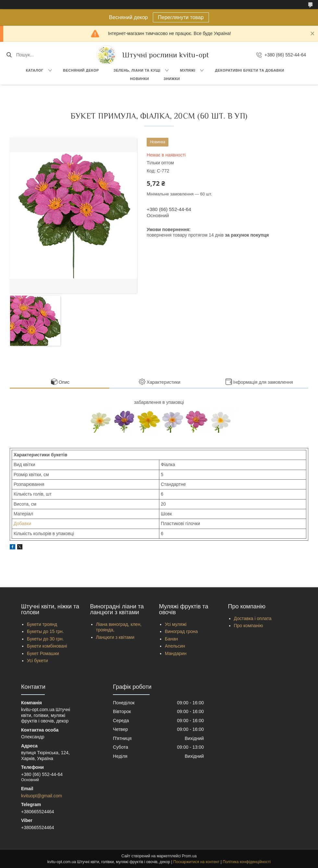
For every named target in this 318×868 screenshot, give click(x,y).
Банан (171, 639)
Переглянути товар (181, 17)
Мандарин (176, 653)
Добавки (22, 523)
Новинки (140, 79)
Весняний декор (81, 70)
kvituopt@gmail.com (42, 796)
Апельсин (175, 646)
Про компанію (249, 626)
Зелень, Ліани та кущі (137, 70)
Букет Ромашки (43, 653)
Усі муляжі (176, 624)
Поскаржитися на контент (196, 862)
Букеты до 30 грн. (45, 639)
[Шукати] (9, 55)
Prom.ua (189, 856)
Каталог (34, 70)
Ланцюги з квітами (115, 637)
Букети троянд (42, 624)
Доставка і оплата (253, 618)
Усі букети (37, 661)
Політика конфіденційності (247, 862)
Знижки (172, 79)
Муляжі (188, 70)
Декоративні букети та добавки (250, 70)
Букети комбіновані (47, 646)
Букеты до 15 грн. (45, 631)
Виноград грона (181, 631)
